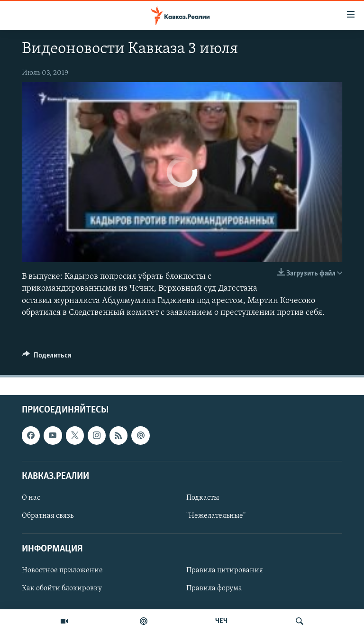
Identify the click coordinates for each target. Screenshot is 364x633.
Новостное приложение (62, 570)
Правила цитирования (225, 570)
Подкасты (203, 498)
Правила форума (214, 589)
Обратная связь (48, 516)
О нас (31, 498)
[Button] (47, 358)
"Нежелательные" (216, 516)
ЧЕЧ (221, 621)
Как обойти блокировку (62, 589)
